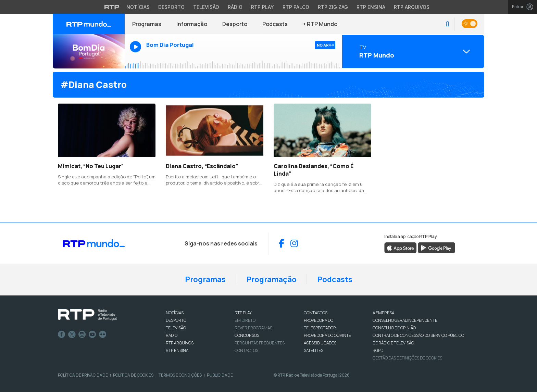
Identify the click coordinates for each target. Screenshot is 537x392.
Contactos (246, 350)
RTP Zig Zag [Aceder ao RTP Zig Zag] (333, 7)
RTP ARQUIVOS (180, 343)
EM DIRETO (245, 320)
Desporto (235, 24)
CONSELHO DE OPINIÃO (394, 328)
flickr (103, 334)
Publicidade (220, 375)
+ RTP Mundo (320, 24)
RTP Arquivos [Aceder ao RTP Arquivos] (412, 7)
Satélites (314, 350)
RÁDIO (172, 335)
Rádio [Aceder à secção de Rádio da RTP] (235, 7)
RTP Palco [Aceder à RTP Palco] (296, 7)
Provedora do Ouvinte (327, 335)
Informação (192, 24)
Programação (271, 279)
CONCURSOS (247, 335)
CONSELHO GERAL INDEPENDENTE (405, 320)
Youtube (92, 334)
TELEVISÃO (176, 328)
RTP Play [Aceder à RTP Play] (263, 7)
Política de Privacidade (83, 375)
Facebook (62, 334)
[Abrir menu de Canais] (412, 51)
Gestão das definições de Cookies (407, 358)
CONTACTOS (316, 313)
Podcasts (275, 24)
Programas (147, 24)
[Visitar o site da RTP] (112, 7)
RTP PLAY (243, 313)
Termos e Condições (180, 375)
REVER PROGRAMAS (253, 328)
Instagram (82, 334)
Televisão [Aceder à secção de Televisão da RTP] (206, 7)
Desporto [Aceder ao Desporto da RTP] (171, 7)
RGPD (378, 350)
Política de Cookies (133, 375)
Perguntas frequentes (260, 343)
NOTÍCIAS (175, 313)
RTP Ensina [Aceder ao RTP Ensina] (371, 7)
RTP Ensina (177, 350)
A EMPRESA (383, 313)
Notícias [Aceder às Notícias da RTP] (138, 7)
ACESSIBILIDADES (320, 343)
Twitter (72, 334)
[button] (447, 24)
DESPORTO (176, 320)
